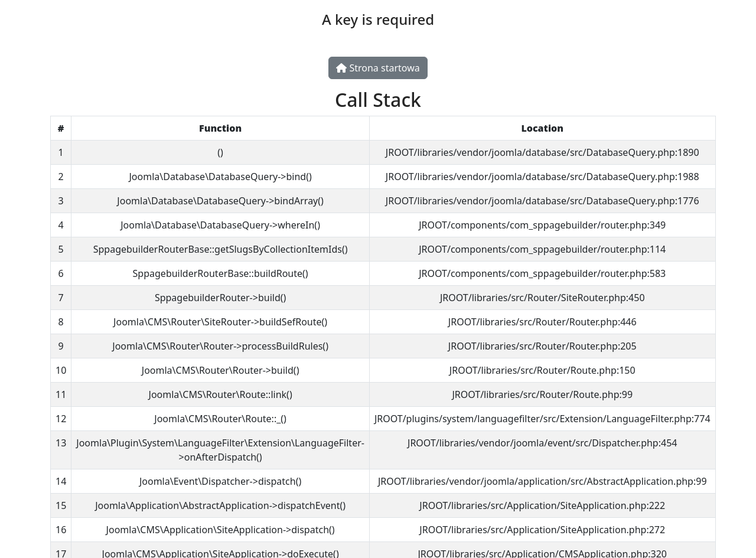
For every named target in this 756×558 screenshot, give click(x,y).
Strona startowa (378, 68)
